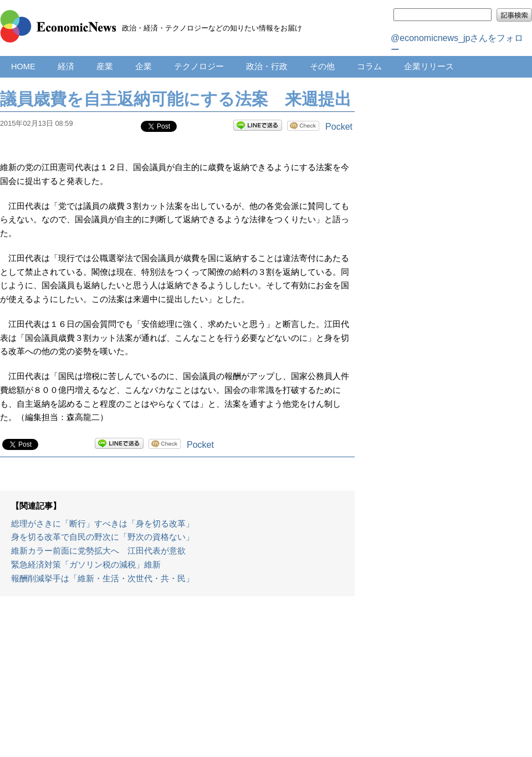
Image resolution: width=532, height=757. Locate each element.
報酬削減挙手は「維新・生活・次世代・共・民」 (103, 579)
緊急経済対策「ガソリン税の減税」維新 (86, 565)
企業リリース (429, 67)
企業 (144, 67)
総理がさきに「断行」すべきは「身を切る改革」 (103, 524)
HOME (23, 67)
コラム (369, 67)
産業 (105, 67)
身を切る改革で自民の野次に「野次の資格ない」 (103, 537)
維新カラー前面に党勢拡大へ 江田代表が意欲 (98, 551)
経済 (66, 67)
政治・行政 (267, 67)
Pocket (339, 127)
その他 (322, 67)
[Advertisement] (178, 682)
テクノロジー (199, 67)
